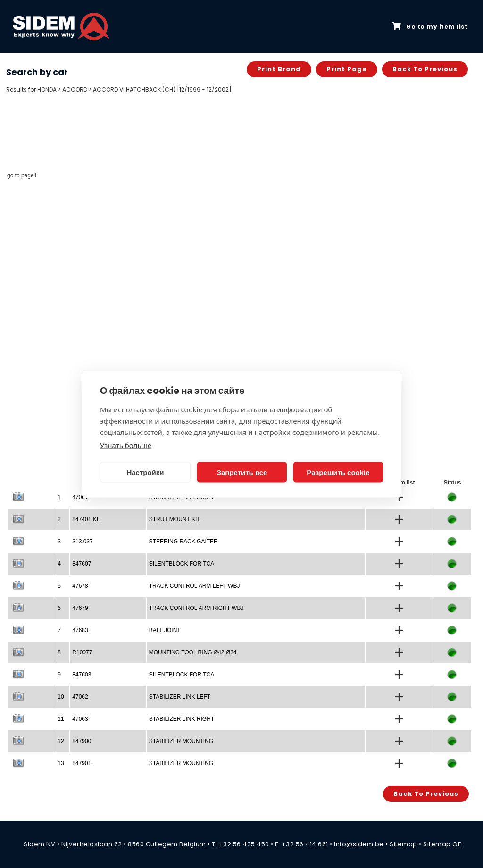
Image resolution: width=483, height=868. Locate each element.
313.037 (82, 542)
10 (61, 697)
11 (61, 719)
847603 (82, 675)
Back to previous (425, 69)
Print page (347, 69)
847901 (82, 763)
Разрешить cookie (338, 472)
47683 (80, 630)
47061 (80, 497)
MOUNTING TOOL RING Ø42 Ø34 (193, 652)
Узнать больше (126, 445)
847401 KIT (87, 519)
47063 (80, 719)
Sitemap (404, 844)
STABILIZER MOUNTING (181, 741)
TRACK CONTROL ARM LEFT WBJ (195, 586)
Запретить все (242, 472)
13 (61, 763)
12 (61, 741)
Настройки (145, 472)
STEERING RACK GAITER (183, 542)
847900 (82, 741)
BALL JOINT (165, 630)
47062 (80, 697)
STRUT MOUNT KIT (175, 519)
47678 (80, 586)
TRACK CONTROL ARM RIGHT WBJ (196, 608)
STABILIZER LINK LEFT (180, 697)
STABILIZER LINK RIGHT (182, 719)
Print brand (279, 69)
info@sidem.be (359, 844)
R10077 (82, 652)
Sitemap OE (442, 844)
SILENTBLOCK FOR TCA (182, 564)
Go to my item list (430, 26)
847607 (82, 564)
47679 (80, 608)
